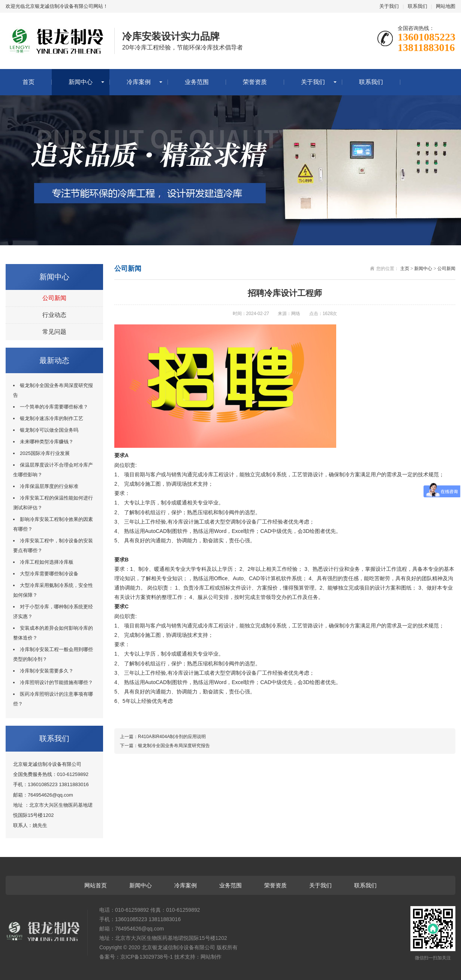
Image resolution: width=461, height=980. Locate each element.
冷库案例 (139, 82)
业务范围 (197, 82)
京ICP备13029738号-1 (147, 957)
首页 (28, 82)
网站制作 (211, 957)
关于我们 (389, 6)
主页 (405, 269)
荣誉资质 (255, 82)
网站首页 (96, 885)
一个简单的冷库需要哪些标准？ (54, 407)
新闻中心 (81, 82)
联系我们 (418, 6)
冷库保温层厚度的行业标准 (49, 486)
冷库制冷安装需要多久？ (47, 671)
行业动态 (54, 315)
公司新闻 (54, 298)
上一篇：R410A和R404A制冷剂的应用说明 (163, 737)
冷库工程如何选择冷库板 (47, 562)
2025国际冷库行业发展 (45, 453)
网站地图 (446, 6)
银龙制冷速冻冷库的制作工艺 (52, 418)
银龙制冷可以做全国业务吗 (49, 430)
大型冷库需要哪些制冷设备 (49, 574)
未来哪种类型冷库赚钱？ (47, 442)
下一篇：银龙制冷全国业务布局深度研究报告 (165, 746)
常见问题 (54, 332)
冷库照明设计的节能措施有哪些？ (56, 682)
